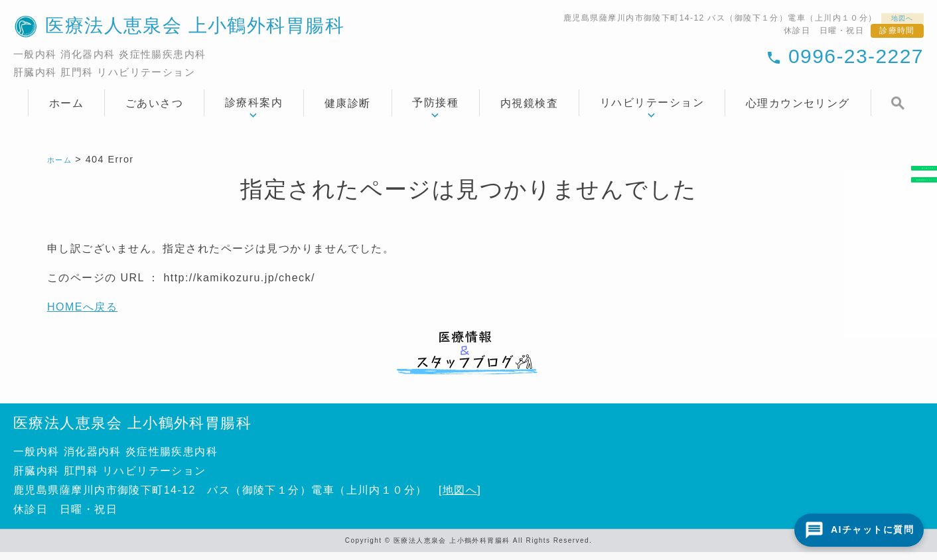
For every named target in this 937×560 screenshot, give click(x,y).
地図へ (897, 20)
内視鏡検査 (529, 110)
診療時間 (897, 35)
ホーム (66, 110)
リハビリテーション (652, 110)
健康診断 (348, 110)
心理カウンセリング (798, 110)
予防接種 (435, 110)
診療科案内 (254, 110)
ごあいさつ (154, 110)
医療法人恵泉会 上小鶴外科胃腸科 (132, 430)
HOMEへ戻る (82, 315)
